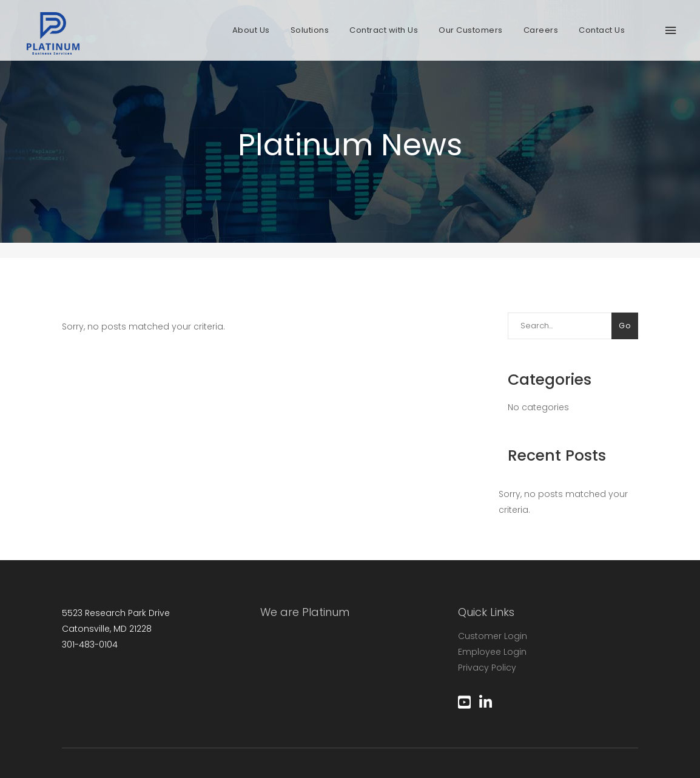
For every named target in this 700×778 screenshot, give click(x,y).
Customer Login (493, 636)
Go (625, 326)
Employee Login (492, 652)
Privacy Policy (487, 668)
